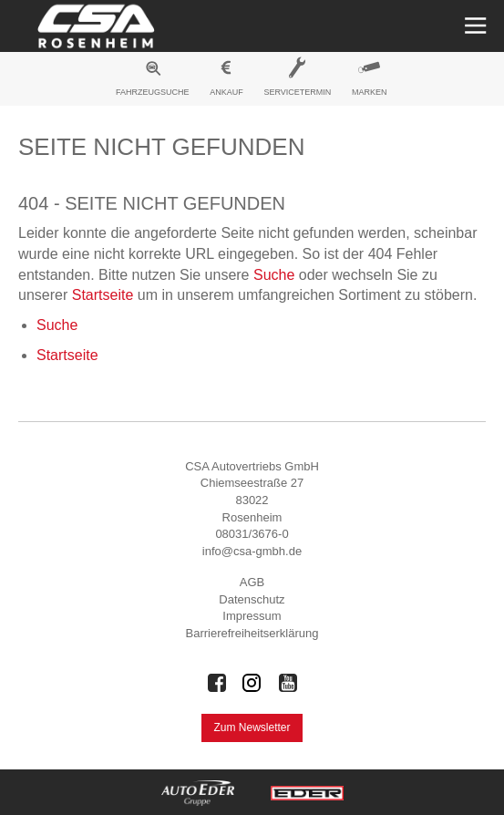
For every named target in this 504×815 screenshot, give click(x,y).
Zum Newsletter (252, 727)
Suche (274, 275)
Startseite (103, 295)
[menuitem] (153, 81)
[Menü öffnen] (473, 26)
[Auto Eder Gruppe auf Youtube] (288, 683)
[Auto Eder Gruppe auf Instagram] (252, 683)
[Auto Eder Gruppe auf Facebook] (217, 683)
